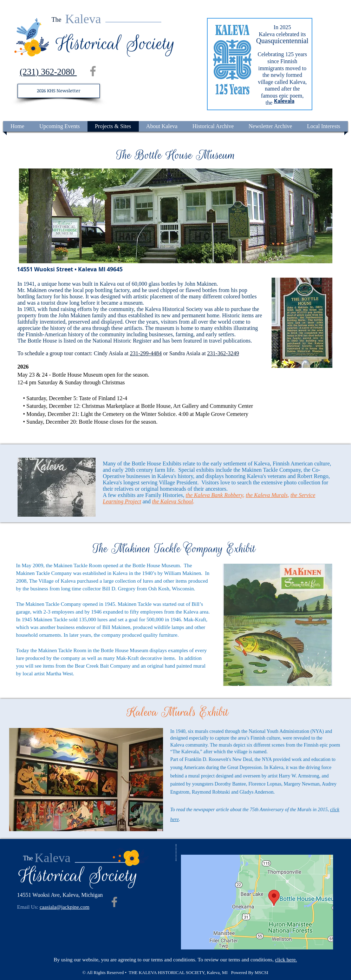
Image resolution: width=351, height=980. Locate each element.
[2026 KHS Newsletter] (59, 91)
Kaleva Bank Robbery (219, 495)
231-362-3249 (223, 353)
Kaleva (83, 19)
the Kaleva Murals (267, 495)
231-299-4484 (146, 353)
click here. (286, 960)
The (57, 20)
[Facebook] (93, 71)
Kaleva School (177, 501)
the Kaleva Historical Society (170, 309)
